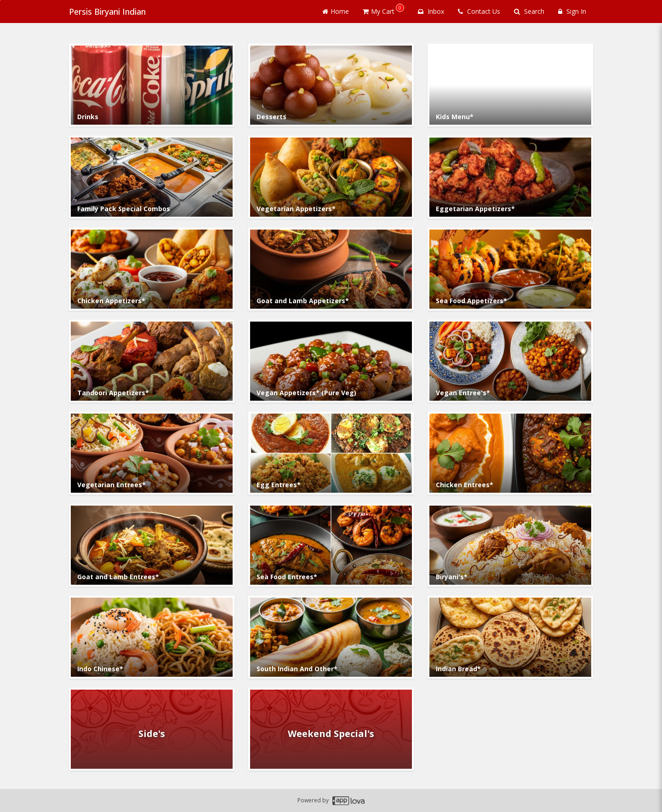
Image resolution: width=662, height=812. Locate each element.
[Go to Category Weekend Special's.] (331, 729)
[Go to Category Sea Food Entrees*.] (331, 545)
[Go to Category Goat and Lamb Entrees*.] (152, 545)
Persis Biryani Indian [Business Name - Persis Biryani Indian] (107, 12)
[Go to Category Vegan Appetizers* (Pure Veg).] (331, 361)
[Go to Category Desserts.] (331, 85)
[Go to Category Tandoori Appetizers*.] (152, 361)
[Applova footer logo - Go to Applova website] (348, 801)
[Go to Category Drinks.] (152, 85)
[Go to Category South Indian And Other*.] (331, 637)
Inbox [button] (431, 11)
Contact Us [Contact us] (479, 11)
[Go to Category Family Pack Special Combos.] (152, 177)
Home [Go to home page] (336, 11)
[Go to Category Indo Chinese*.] (152, 637)
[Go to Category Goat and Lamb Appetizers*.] (331, 269)
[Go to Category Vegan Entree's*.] (510, 361)
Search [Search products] (529, 11)
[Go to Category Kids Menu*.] (510, 85)
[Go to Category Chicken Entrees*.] (510, 453)
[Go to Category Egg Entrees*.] (331, 453)
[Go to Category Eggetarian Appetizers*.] (510, 177)
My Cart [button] (383, 10)
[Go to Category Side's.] (152, 729)
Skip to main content (0, 0)
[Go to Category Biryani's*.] (510, 545)
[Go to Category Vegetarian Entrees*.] (152, 453)
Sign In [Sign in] (572, 11)
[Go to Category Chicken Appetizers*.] (152, 269)
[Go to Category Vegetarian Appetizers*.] (331, 177)
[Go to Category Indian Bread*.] (510, 637)
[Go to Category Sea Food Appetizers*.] (510, 269)
